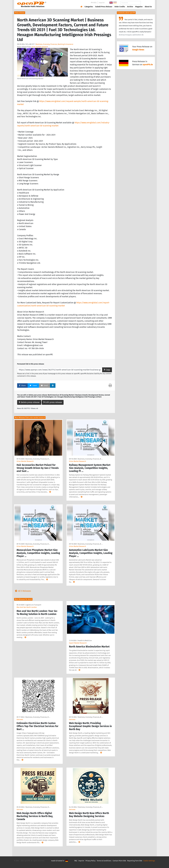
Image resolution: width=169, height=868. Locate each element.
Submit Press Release (104, 7)
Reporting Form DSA (135, 861)
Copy (107, 370)
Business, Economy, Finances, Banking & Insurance (54, 44)
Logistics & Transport (33, 605)
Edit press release (53, 402)
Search (146, 3)
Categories (89, 7)
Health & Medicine (85, 641)
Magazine (139, 7)
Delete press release (29, 402)
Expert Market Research (78, 643)
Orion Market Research (25, 461)
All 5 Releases (22, 591)
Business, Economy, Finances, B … (38, 459)
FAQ (76, 861)
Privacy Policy (90, 861)
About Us (148, 7)
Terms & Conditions (104, 861)
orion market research (40, 47)
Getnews (20, 719)
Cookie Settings (149, 861)
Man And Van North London (27, 607)
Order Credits (120, 7)
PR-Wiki (94, 3)
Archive (130, 7)
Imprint (102, 3)
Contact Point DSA (119, 861)
